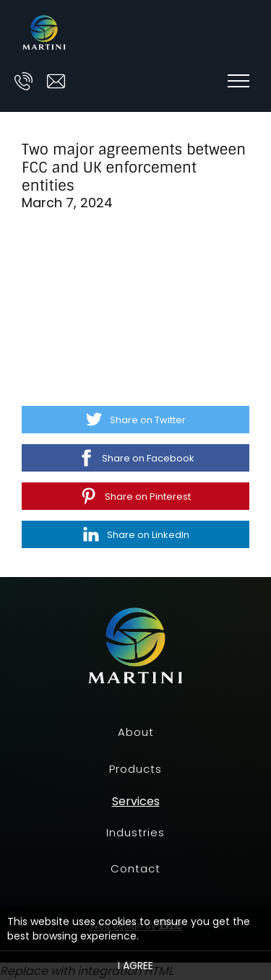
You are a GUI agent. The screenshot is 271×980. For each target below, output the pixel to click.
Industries (135, 832)
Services (136, 802)
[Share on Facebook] (135, 458)
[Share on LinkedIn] (135, 534)
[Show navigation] (238, 81)
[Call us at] (23, 81)
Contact (135, 868)
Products (135, 769)
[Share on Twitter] (135, 420)
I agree (135, 966)
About (136, 732)
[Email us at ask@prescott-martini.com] (56, 81)
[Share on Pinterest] (135, 496)
